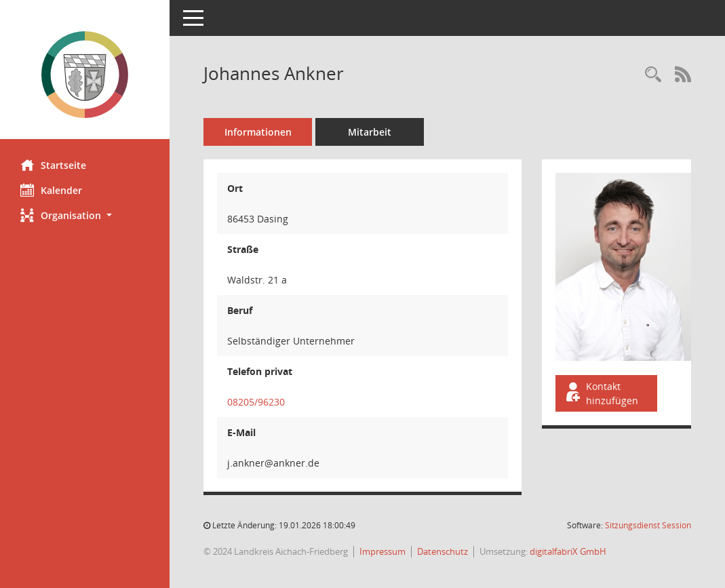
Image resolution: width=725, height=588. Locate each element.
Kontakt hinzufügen (601, 393)
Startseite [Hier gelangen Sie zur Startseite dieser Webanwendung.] (53, 165)
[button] (85, 215)
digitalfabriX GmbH (568, 551)
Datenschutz (443, 551)
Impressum (383, 551)
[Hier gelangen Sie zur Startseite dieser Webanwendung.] (85, 75)
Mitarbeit (370, 132)
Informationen (258, 132)
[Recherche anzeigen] (653, 75)
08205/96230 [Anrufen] (256, 402)
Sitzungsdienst (648, 525)
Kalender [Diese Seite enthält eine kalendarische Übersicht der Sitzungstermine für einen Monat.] (51, 190)
